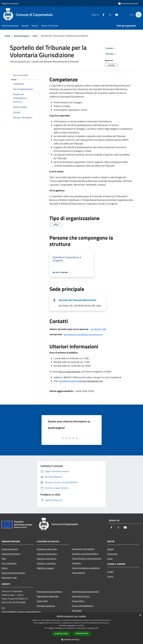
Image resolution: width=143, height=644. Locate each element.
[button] (72, 640)
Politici (5, 568)
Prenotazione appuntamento (50, 592)
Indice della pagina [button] (21, 75)
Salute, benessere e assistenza (86, 568)
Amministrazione (22, 36)
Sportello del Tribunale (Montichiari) (77, 300)
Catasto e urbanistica (46, 563)
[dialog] (71, 628)
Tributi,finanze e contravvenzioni (87, 558)
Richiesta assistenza (46, 606)
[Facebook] (102, 15)
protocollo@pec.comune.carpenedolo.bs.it (21, 612)
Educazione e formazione (83, 549)
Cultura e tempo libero (47, 554)
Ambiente (76, 563)
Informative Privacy (81, 596)
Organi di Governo (10, 549)
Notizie (110, 549)
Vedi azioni (112, 54)
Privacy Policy (78, 601)
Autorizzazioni (78, 573)
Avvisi (110, 559)
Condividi (111, 48)
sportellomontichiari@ (70, 381)
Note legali (77, 611)
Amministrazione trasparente (85, 592)
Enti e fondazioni (9, 563)
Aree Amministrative (11, 554)
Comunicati (112, 554)
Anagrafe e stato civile (47, 549)
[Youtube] (115, 15)
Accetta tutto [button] (61, 634)
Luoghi (110, 572)
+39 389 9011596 (98, 329)
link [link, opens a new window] (97, 628)
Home (7, 36)
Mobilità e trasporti (45, 568)
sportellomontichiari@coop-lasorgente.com (83, 334)
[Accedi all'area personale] (128, 3)
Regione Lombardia (10, 3)
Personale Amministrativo (13, 573)
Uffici (35, 36)
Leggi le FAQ (42, 601)
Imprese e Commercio (46, 559)
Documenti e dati (9, 578)
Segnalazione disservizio (48, 596)
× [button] (140, 615)
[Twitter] (108, 15)
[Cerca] (138, 15)
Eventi (110, 576)
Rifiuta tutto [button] (82, 634)
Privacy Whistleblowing (83, 606)
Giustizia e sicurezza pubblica (85, 554)
